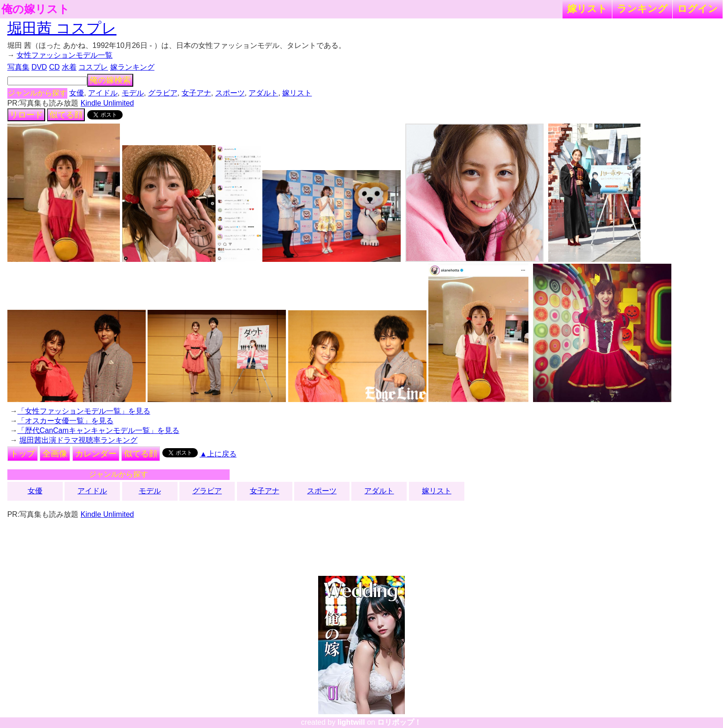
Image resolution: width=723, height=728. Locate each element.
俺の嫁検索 (110, 80)
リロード (26, 115)
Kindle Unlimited (107, 103)
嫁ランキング (132, 67)
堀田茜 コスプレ (62, 28)
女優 (77, 93)
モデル (133, 93)
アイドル (103, 93)
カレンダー (96, 454)
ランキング (642, 9)
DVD (39, 67)
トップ (23, 454)
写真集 (18, 67)
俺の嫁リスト (36, 9)
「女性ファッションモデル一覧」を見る (84, 411)
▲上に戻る (218, 454)
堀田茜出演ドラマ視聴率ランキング (78, 440)
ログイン (698, 9)
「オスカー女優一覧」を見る (65, 421)
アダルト (263, 93)
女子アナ (196, 93)
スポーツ (230, 93)
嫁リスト (587, 9)
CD (54, 67)
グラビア (163, 93)
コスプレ (93, 67)
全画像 (55, 454)
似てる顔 (66, 115)
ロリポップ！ (399, 722)
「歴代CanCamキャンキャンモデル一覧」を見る (98, 430)
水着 (69, 67)
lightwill (351, 722)
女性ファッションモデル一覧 (65, 55)
